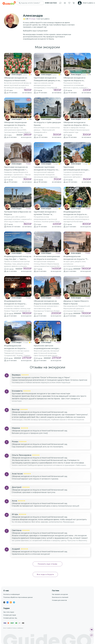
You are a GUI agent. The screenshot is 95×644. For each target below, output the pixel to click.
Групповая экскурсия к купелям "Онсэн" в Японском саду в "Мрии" (41, 378)
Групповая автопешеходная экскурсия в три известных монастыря (41, 394)
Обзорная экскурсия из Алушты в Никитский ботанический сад (40, 412)
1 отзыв (55, 164)
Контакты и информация (12, 594)
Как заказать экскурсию (60, 594)
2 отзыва (25, 343)
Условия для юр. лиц (10, 618)
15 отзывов (54, 74)
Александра (16, 75)
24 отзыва (24, 119)
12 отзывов (83, 119)
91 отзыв (32, 19)
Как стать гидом (9, 612)
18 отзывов (83, 74)
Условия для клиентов (59, 600)
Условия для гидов (10, 615)
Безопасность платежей (60, 597)
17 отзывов (24, 74)
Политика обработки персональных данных (18, 597)
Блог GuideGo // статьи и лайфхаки (13, 628)
